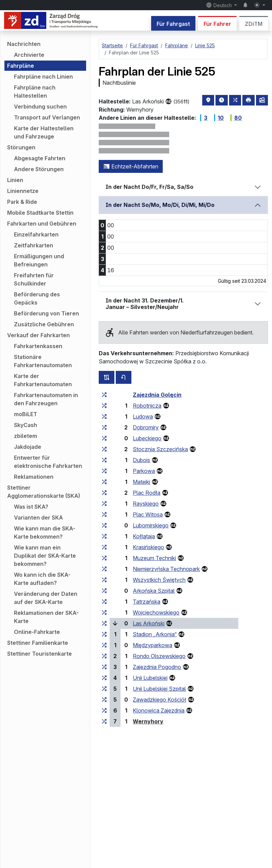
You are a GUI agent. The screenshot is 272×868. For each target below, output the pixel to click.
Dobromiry (146, 427)
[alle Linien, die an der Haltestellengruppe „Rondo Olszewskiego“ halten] (104, 656)
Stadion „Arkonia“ (155, 634)
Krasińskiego (148, 547)
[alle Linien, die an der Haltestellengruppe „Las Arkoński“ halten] (104, 623)
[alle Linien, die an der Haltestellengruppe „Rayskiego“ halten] (104, 504)
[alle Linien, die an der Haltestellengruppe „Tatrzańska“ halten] (104, 602)
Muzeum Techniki (154, 558)
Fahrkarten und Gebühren (42, 224)
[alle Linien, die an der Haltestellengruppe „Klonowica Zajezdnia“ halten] (104, 710)
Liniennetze (23, 191)
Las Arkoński (149, 623)
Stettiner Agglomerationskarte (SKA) (44, 492)
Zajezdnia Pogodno (157, 667)
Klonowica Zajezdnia (159, 710)
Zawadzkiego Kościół (159, 700)
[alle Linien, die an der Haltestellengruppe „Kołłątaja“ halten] (104, 536)
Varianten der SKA (38, 518)
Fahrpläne (21, 66)
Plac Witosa (148, 514)
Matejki (141, 482)
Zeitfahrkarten (34, 245)
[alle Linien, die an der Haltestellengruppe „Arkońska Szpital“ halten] (104, 591)
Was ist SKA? (31, 507)
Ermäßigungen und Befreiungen (39, 260)
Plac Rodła (147, 493)
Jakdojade (28, 447)
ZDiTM (254, 24)
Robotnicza (147, 406)
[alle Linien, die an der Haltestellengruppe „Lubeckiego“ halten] (104, 438)
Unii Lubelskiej (150, 678)
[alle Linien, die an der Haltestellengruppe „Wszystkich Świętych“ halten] (104, 580)
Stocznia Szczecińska (160, 449)
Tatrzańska (147, 602)
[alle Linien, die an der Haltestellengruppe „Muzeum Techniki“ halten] (104, 558)
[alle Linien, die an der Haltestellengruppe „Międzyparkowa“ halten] (104, 645)
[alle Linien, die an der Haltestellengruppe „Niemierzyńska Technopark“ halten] (104, 569)
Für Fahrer (217, 24)
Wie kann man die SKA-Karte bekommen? (45, 533)
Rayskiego (146, 504)
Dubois (141, 460)
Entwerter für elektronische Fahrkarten (48, 462)
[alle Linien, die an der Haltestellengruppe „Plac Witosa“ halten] (104, 514)
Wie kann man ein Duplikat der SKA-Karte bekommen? (45, 556)
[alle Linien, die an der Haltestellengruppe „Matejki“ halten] (104, 482)
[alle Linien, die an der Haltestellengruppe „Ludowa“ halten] (104, 416)
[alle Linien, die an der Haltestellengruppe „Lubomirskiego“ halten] (104, 525)
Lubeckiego (147, 438)
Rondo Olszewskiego (159, 656)
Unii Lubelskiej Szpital (159, 689)
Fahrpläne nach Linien (43, 77)
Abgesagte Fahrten (40, 158)
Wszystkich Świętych (159, 580)
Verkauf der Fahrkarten (38, 335)
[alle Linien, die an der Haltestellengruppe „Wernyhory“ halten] (104, 721)
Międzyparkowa (153, 645)
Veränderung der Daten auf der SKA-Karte (46, 598)
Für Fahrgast (173, 24)
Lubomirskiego (151, 525)
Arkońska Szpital (154, 591)
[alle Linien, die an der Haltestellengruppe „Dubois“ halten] (104, 460)
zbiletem (26, 436)
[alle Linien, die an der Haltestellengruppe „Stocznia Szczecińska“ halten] (104, 449)
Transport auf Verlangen (47, 117)
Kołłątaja (144, 536)
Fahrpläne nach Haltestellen (35, 92)
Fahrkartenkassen (38, 346)
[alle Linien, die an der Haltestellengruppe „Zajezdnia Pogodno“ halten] (104, 667)
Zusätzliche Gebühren (44, 324)
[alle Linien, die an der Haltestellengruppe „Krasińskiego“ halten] (104, 547)
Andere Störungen (39, 169)
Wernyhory (148, 721)
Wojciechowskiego (156, 612)
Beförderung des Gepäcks (37, 298)
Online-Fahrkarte (37, 632)
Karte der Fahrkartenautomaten (43, 380)
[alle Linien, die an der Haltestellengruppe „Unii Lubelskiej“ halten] (104, 678)
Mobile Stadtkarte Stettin (40, 213)
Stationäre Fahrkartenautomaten (43, 361)
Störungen (21, 147)
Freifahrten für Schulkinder (34, 279)
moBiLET (26, 414)
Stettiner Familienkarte (38, 643)
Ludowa (143, 416)
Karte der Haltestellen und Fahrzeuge (44, 132)
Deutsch (220, 5)
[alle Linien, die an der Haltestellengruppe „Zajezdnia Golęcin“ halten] (104, 395)
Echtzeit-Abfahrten (131, 166)
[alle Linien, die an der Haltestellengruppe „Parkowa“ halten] (104, 471)
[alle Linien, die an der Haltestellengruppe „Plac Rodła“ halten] (104, 493)
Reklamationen (34, 477)
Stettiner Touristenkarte (39, 654)
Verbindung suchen (40, 107)
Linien (15, 180)
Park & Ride (22, 202)
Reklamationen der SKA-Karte (46, 617)
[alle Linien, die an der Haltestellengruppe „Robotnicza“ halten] (104, 406)
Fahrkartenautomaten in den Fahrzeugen (46, 399)
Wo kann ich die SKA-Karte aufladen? (42, 579)
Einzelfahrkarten (36, 234)
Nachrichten (24, 44)
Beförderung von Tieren (46, 313)
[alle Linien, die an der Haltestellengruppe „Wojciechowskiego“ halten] (104, 612)
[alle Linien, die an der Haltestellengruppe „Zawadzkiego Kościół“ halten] (104, 700)
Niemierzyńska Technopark (166, 569)
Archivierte (29, 55)
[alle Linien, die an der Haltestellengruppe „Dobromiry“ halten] (104, 427)
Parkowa (144, 471)
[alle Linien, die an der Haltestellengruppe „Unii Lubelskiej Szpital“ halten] (104, 689)
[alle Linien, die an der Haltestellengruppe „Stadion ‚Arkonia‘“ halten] (104, 634)
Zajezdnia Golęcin (157, 395)
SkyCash (26, 425)
